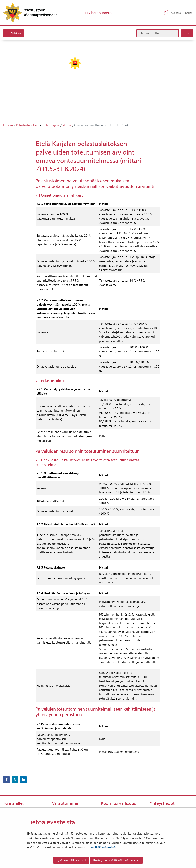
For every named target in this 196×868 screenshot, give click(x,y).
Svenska (176, 13)
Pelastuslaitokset (27, 125)
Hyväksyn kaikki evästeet (71, 860)
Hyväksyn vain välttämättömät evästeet (116, 860)
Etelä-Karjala (50, 125)
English (188, 13)
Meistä (67, 125)
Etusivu (8, 125)
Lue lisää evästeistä (103, 847)
